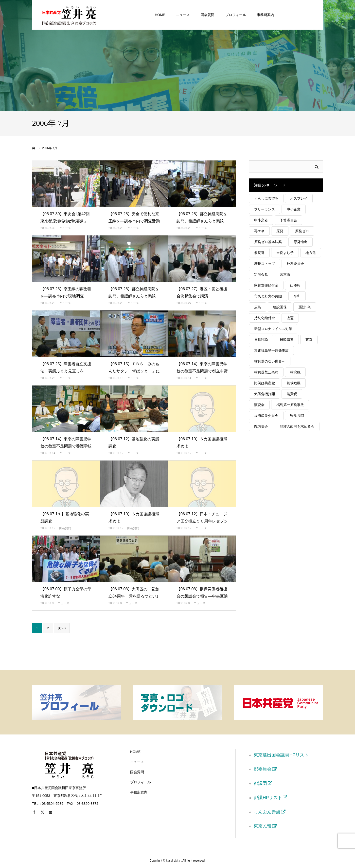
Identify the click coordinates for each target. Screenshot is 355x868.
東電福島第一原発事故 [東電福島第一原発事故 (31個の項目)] (271, 350)
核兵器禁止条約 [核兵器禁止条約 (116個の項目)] (266, 372)
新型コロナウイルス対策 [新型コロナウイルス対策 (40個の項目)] (273, 329)
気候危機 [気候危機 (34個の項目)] (294, 383)
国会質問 (208, 15)
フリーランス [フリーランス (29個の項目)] (265, 209)
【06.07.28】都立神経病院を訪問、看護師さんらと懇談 (202, 217)
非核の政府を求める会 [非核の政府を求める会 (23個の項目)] (297, 426)
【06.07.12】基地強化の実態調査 (134, 443)
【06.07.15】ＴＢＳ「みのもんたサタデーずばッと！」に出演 (134, 371)
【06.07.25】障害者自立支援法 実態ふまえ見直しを (66, 367)
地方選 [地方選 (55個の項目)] (311, 253)
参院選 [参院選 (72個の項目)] (259, 253)
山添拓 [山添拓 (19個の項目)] (295, 285)
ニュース (183, 15)
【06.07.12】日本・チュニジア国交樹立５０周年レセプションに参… (202, 521)
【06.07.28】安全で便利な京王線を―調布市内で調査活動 (134, 217)
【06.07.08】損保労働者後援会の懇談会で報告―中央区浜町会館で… (202, 596)
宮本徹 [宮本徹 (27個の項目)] (285, 274)
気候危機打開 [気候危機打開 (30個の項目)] (265, 394)
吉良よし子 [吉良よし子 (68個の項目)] (285, 253)
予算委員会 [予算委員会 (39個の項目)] (288, 220)
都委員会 (263, 769)
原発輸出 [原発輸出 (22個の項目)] (301, 242)
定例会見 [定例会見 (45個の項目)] (261, 274)
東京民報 (263, 826)
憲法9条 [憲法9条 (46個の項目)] (305, 307)
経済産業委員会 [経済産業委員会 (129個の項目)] (266, 416)
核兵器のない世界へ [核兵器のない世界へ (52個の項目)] (270, 361)
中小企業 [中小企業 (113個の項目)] (294, 209)
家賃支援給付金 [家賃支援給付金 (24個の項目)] (266, 285)
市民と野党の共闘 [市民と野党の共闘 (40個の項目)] (268, 296)
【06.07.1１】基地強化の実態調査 (65, 518)
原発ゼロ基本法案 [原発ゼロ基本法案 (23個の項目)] (268, 242)
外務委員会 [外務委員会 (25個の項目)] (295, 264)
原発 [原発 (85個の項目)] (280, 231)
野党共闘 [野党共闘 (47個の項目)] (297, 416)
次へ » (62, 628)
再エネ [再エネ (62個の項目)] (259, 231)
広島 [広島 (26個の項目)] (258, 307)
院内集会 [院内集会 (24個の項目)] (261, 426)
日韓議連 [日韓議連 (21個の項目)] (287, 340)
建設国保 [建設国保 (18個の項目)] (280, 307)
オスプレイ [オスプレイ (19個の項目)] (299, 198)
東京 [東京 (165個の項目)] (309, 340)
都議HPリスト (268, 798)
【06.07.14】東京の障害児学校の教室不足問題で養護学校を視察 (66, 446)
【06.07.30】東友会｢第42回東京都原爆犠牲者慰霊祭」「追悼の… (65, 221)
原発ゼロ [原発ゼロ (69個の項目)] (302, 231)
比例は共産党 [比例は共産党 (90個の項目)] (265, 383)
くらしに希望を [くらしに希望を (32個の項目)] (266, 198)
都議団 (260, 783)
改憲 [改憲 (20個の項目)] (290, 318)
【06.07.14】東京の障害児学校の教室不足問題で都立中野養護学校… (202, 371)
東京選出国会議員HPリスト (281, 755)
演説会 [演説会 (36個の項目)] (259, 405)
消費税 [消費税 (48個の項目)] (292, 394)
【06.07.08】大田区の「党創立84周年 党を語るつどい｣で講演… (134, 596)
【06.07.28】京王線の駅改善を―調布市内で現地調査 (66, 292)
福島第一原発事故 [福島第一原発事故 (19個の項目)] (290, 405)
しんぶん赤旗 (267, 812)
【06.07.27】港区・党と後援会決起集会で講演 (202, 292)
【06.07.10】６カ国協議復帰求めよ (202, 443)
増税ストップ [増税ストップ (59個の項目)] (265, 264)
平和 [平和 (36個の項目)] (297, 296)
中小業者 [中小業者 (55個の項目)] (261, 220)
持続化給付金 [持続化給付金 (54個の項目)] (265, 318)
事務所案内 (266, 15)
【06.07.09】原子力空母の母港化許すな (66, 593)
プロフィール (236, 15)
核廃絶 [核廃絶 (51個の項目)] (295, 372)
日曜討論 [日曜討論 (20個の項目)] (261, 340)
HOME (160, 15)
